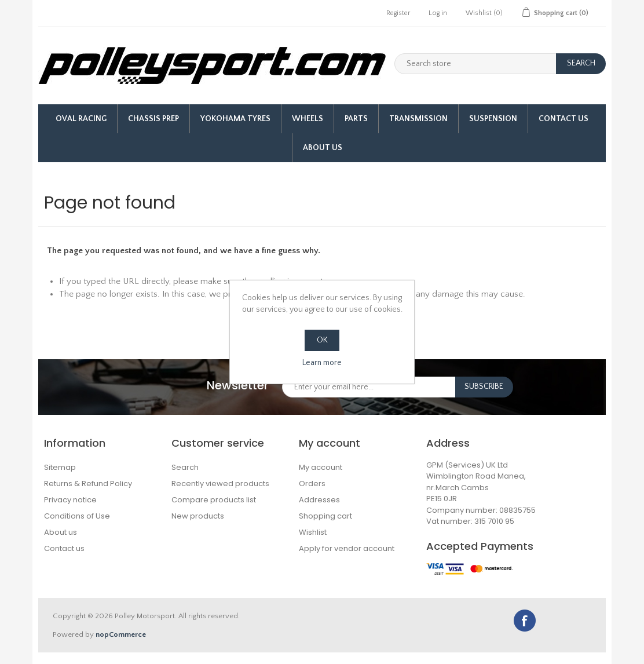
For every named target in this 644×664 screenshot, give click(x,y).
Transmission (418, 119)
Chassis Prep (153, 119)
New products (198, 516)
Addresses (319, 500)
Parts (356, 119)
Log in (438, 13)
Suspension (493, 119)
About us (323, 148)
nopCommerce (121, 634)
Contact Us (563, 119)
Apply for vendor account (347, 548)
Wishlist (313, 532)
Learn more (322, 363)
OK (322, 340)
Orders (312, 484)
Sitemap (60, 467)
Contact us (64, 548)
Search (185, 467)
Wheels (308, 119)
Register (398, 13)
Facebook (525, 621)
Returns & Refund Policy (88, 484)
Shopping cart (325, 516)
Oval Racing (81, 119)
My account (321, 467)
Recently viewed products (220, 484)
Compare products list (214, 500)
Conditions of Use (77, 516)
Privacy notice (70, 500)
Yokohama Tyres (235, 119)
